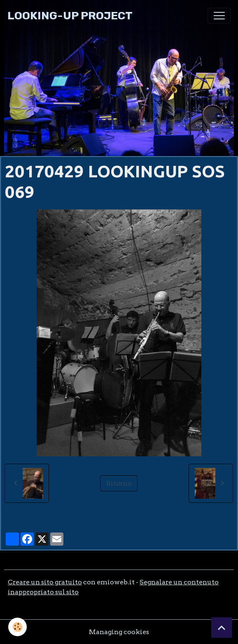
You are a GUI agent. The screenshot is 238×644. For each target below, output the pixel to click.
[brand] (70, 16)
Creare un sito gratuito (45, 582)
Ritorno (119, 483)
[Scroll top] (222, 628)
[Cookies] (17, 627)
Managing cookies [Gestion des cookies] (119, 632)
